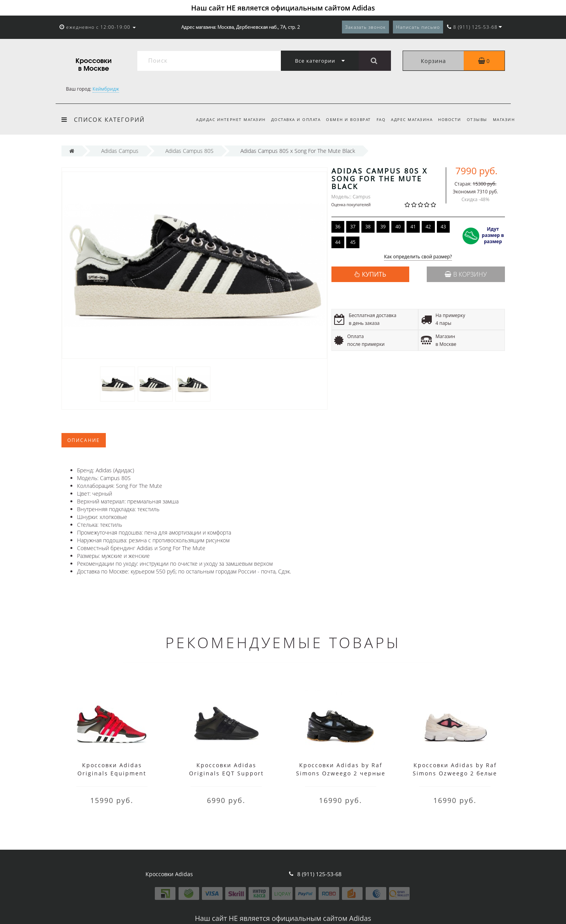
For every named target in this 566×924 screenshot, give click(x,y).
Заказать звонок (365, 27)
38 (368, 227)
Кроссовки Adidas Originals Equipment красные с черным (112, 773)
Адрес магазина (408, 119)
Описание (84, 440)
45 (353, 242)
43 (443, 227)
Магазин (504, 119)
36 (338, 227)
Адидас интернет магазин (222, 119)
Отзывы (476, 119)
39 (383, 227)
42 (428, 227)
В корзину (466, 274)
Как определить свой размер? (418, 257)
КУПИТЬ (374, 274)
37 (353, 227)
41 (413, 227)
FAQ (376, 119)
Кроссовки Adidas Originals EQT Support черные (226, 773)
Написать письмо (418, 27)
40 (398, 227)
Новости (447, 119)
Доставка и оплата (289, 119)
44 (338, 242)
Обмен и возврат (342, 119)
